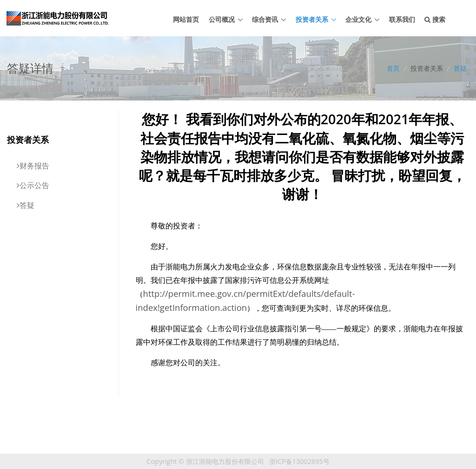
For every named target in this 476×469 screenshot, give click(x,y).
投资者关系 (312, 19)
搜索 (435, 19)
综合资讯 (265, 19)
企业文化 (358, 19)
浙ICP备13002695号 (299, 461)
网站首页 (186, 19)
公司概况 (222, 19)
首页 (393, 68)
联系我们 (402, 19)
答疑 (460, 68)
